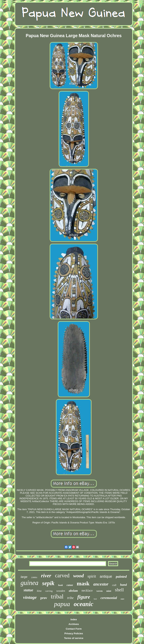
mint (109, 591)
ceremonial (109, 598)
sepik (48, 583)
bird (95, 599)
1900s (34, 578)
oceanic (83, 604)
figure (84, 597)
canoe (70, 585)
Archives (74, 624)
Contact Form (74, 629)
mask (83, 583)
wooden (61, 591)
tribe (70, 598)
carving (49, 591)
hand (124, 585)
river (46, 576)
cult (114, 585)
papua (62, 604)
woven (99, 591)
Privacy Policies (74, 633)
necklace (87, 591)
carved (62, 575)
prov (44, 598)
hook (60, 585)
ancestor (101, 584)
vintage (30, 597)
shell (119, 590)
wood (79, 576)
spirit (92, 576)
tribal (57, 596)
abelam (73, 591)
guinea (30, 583)
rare (123, 599)
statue (28, 590)
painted (121, 577)
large (24, 577)
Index (74, 619)
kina (39, 591)
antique (106, 576)
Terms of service (74, 638)
